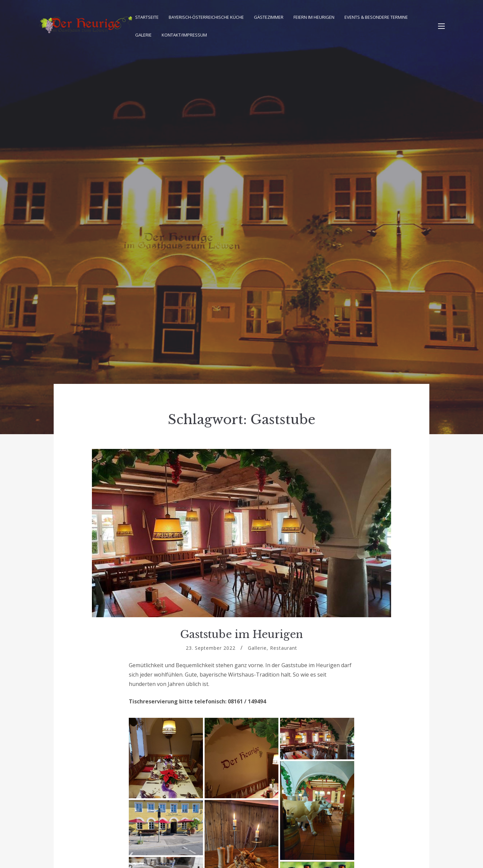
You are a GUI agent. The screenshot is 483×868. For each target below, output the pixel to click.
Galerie (143, 35)
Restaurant (284, 648)
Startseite (147, 17)
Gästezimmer (269, 17)
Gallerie (257, 648)
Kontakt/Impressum (184, 35)
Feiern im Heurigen (314, 17)
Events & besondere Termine (376, 17)
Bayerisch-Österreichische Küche (206, 17)
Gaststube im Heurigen (241, 634)
